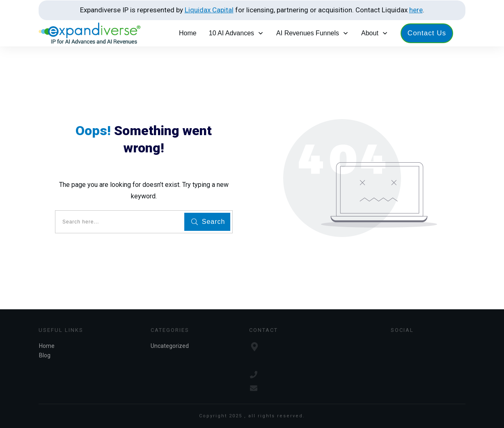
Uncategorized (170, 346)
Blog (45, 355)
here (416, 10)
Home (47, 346)
